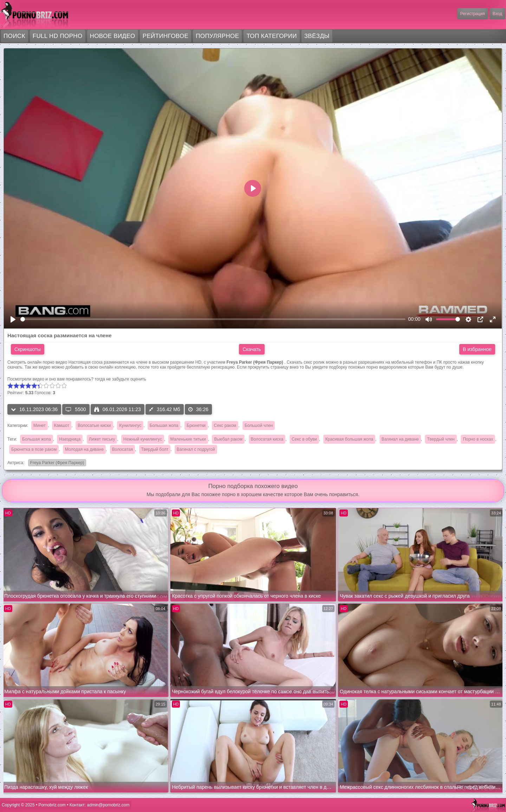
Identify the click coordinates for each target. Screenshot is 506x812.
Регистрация (473, 14)
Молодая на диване (84, 449)
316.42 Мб (164, 409)
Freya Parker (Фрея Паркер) (56, 463)
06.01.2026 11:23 (118, 409)
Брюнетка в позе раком (34, 449)
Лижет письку (102, 439)
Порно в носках (478, 439)
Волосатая (122, 449)
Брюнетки (196, 426)
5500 (76, 409)
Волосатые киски (94, 426)
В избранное (477, 349)
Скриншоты (28, 349)
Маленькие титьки (188, 439)
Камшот (62, 426)
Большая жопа (164, 426)
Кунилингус (130, 426)
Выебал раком (228, 439)
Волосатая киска (267, 439)
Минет (40, 426)
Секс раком (225, 426)
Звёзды (317, 36)
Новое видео (113, 36)
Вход (497, 14)
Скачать (252, 349)
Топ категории (271, 36)
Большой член (259, 426)
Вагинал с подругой (196, 449)
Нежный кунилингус (143, 439)
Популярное (217, 36)
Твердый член (441, 439)
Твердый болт (155, 449)
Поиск (14, 36)
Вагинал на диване (400, 439)
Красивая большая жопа (349, 439)
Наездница (70, 439)
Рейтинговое (166, 36)
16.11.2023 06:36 (34, 409)
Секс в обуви (304, 439)
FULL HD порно (58, 36)
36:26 (198, 409)
